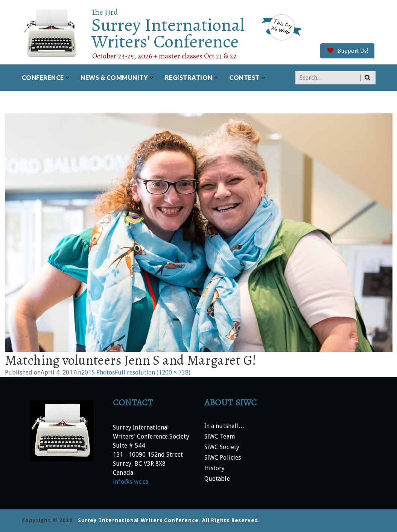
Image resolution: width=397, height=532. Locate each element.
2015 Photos (98, 372)
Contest (244, 77)
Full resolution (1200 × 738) (153, 372)
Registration (189, 77)
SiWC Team (220, 437)
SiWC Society (222, 447)
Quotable (217, 479)
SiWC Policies (223, 458)
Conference (43, 77)
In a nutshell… (224, 426)
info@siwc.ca (131, 482)
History (215, 469)
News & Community (114, 77)
